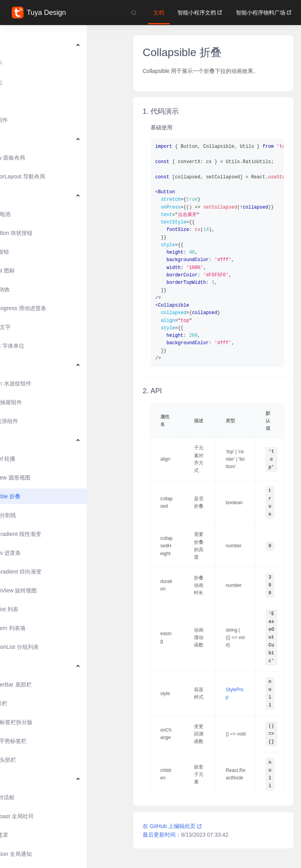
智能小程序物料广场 (264, 13)
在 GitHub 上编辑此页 (172, 826)
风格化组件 (33, 120)
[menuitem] (63, 45)
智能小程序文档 (200, 13)
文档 (159, 13)
